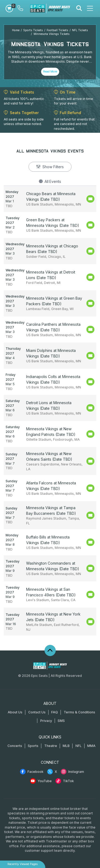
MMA (91, 746)
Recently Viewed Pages (23, 864)
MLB (66, 746)
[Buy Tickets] (90, 199)
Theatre (51, 746)
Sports (33, 746)
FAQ (55, 712)
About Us (15, 712)
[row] (50, 199)
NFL (79, 746)
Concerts (15, 746)
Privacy (46, 721)
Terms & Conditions (79, 712)
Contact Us (37, 712)
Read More (50, 72)
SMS (61, 721)
